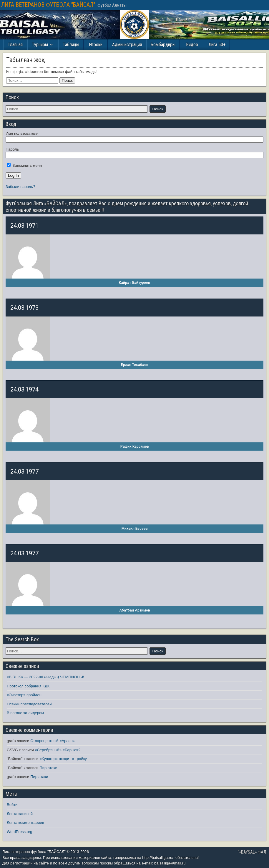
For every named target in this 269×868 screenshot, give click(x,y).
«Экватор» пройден (24, 695)
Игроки (96, 45)
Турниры (40, 45)
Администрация (127, 45)
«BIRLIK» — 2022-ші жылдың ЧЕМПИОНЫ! (45, 677)
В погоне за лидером (25, 713)
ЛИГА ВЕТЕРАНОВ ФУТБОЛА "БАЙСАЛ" (48, 5)
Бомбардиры (163, 45)
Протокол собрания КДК (28, 686)
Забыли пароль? (20, 187)
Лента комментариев (25, 823)
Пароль (12, 149)
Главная (15, 45)
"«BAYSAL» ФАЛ (252, 852)
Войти (12, 805)
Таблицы (71, 45)
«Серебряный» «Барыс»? (58, 750)
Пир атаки (48, 768)
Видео (192, 45)
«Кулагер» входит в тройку (63, 759)
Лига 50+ (217, 45)
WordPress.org (19, 832)
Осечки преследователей (29, 704)
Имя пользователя (22, 133)
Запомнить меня (24, 165)
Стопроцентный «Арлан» (53, 741)
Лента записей (20, 814)
